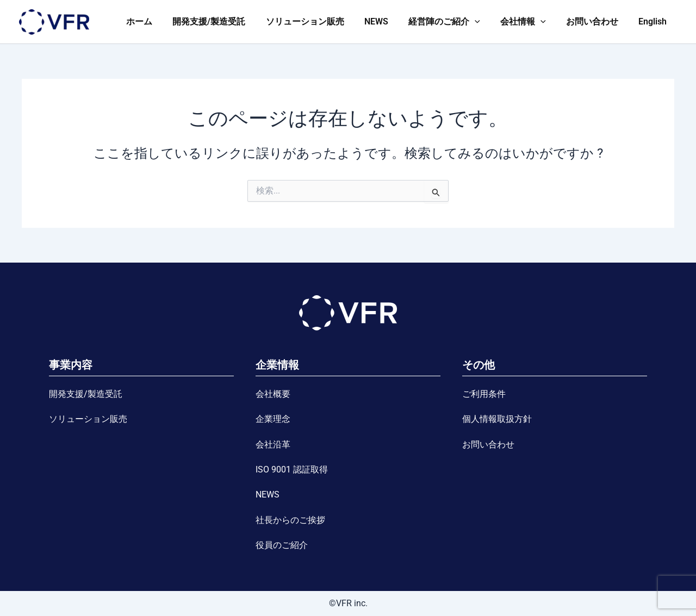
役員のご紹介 (282, 545)
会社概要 (273, 394)
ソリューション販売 (321, 21)
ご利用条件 (484, 394)
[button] (485, 22)
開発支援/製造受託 (228, 21)
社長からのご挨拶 (290, 520)
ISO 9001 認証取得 (292, 469)
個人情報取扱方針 (497, 419)
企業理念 (273, 419)
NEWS (389, 21)
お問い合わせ (596, 21)
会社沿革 (273, 444)
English (654, 21)
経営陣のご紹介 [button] (455, 22)
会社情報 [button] (530, 22)
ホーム (161, 21)
